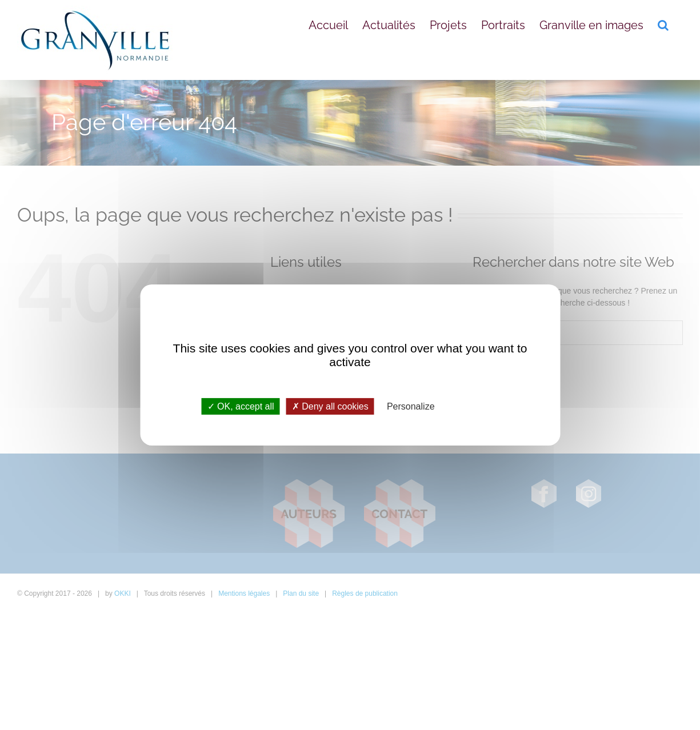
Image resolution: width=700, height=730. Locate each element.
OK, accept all (241, 406)
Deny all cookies (330, 406)
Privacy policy (473, 406)
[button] (663, 24)
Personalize (411, 406)
